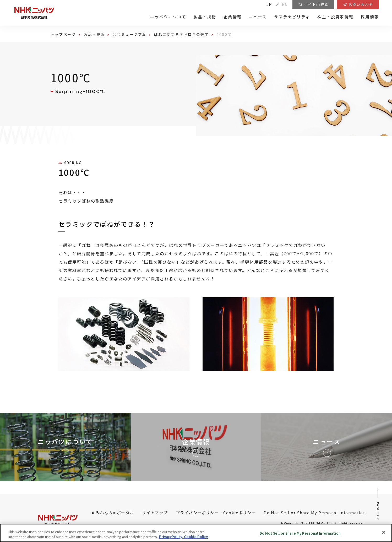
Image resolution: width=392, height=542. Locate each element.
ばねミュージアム (129, 34)
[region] (196, 533)
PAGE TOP (378, 504)
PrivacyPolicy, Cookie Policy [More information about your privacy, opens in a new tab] (183, 537)
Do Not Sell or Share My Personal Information (315, 513)
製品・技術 (205, 17)
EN (285, 4)
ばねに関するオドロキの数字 (181, 34)
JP (269, 4)
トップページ (63, 34)
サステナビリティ (292, 17)
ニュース (258, 17)
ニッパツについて (168, 17)
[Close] (384, 532)
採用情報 (370, 17)
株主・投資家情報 (335, 17)
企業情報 (233, 17)
